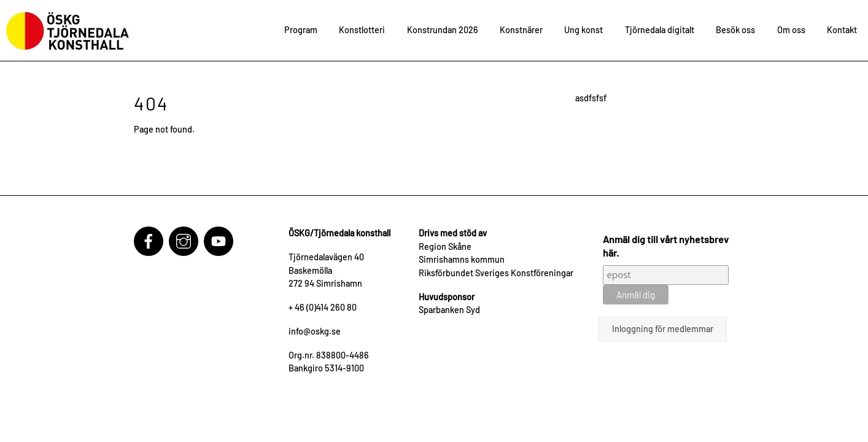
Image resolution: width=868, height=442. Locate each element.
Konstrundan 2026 (443, 30)
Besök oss (735, 30)
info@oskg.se (315, 331)
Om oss (791, 30)
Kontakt (842, 30)
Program (301, 30)
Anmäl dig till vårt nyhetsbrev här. (666, 246)
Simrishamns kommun (462, 259)
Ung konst (583, 30)
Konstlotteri (362, 30)
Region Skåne (445, 246)
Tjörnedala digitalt (660, 30)
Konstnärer (521, 30)
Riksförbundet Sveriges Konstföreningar (496, 273)
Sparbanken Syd (449, 310)
